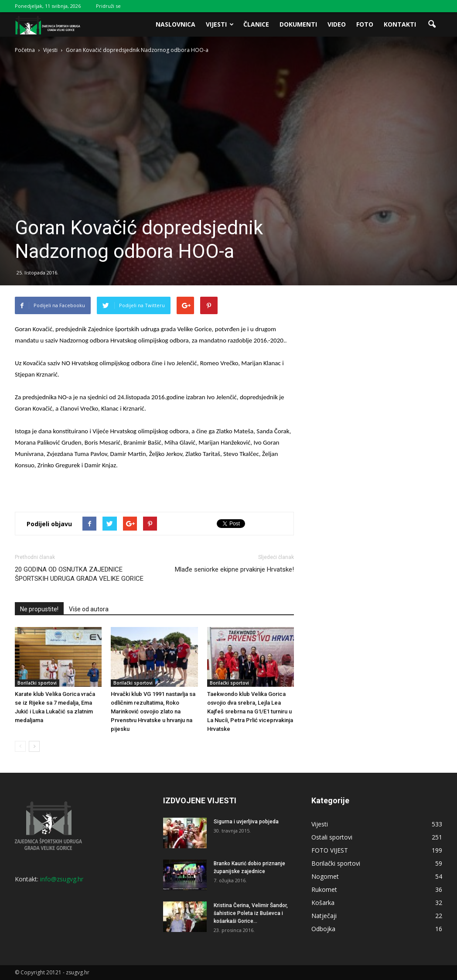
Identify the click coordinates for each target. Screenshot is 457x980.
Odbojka (323, 929)
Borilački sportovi (37, 683)
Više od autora (89, 609)
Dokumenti (298, 24)
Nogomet (325, 876)
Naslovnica (176, 24)
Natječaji (324, 916)
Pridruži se (108, 6)
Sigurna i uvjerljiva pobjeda (246, 822)
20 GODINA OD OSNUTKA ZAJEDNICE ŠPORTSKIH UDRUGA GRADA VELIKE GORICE (79, 574)
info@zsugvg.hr (62, 879)
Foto (365, 24)
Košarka (323, 903)
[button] (432, 24)
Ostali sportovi (332, 837)
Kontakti (400, 24)
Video (337, 24)
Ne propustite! (39, 609)
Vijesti (220, 24)
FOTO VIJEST (330, 850)
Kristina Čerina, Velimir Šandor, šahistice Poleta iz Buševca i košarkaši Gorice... (251, 913)
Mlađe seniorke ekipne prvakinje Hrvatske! (234, 569)
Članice (256, 24)
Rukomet (324, 889)
